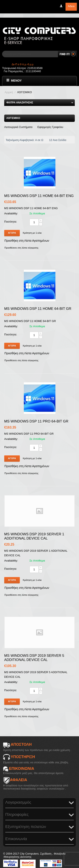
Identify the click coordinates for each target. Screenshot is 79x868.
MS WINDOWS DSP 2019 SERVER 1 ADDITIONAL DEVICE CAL (34, 536)
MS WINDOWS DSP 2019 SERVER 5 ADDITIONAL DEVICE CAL (34, 658)
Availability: (11, 213)
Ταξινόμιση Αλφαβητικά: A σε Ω (25, 140)
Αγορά (12, 233)
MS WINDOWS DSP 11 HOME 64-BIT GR (38, 309)
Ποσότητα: (11, 222)
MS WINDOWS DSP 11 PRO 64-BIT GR (36, 421)
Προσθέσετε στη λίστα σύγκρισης (21, 248)
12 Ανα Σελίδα (59, 140)
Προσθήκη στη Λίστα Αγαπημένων (27, 241)
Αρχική (9, 92)
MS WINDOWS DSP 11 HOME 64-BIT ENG (39, 196)
